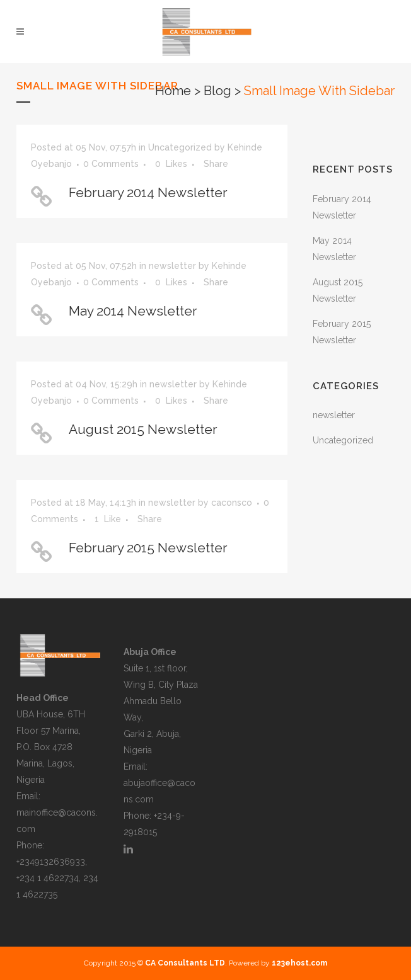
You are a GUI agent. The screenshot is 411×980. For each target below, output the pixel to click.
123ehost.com (299, 963)
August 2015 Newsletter (143, 429)
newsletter (172, 266)
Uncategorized (180, 147)
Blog (217, 91)
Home (173, 91)
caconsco (232, 503)
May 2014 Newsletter (133, 311)
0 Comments (111, 164)
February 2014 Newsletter (148, 192)
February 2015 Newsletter (148, 548)
